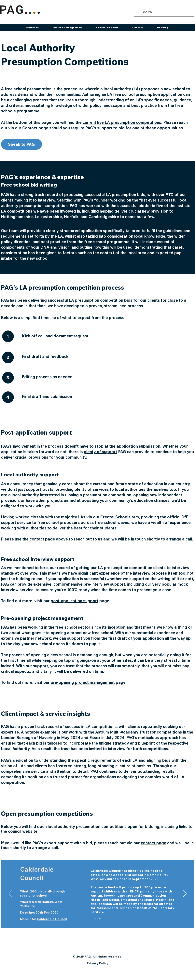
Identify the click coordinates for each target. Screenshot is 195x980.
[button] (32, 28)
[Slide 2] (95, 919)
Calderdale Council (52, 919)
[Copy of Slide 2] (100, 919)
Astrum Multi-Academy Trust (122, 732)
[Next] (185, 894)
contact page (153, 843)
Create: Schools (115, 517)
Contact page (35, 128)
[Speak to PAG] (21, 144)
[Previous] (11, 894)
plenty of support (100, 452)
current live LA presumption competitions (122, 122)
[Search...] (164, 12)
